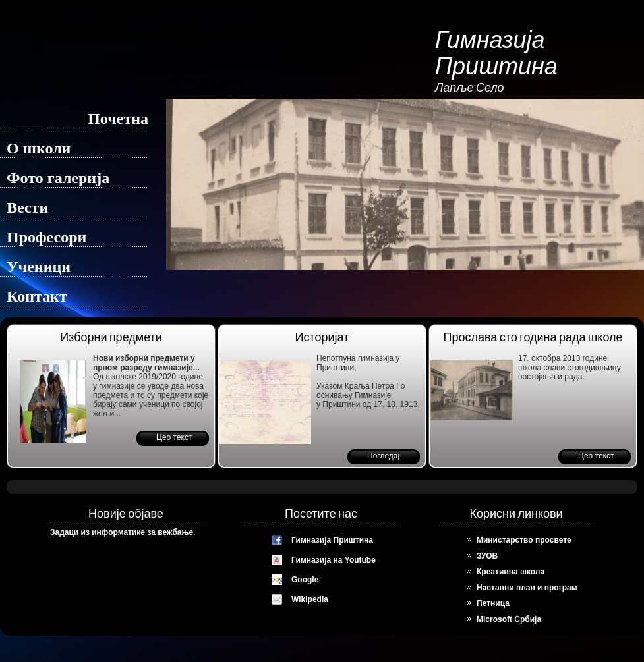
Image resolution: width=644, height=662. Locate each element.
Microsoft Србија (509, 619)
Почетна (118, 119)
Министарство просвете (524, 540)
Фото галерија (58, 178)
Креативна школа (511, 572)
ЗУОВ (487, 556)
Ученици (39, 267)
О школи (39, 148)
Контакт (37, 296)
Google (305, 580)
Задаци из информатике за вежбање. (123, 532)
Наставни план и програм (527, 588)
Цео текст (174, 437)
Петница (493, 603)
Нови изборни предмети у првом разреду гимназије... (146, 363)
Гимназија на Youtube (334, 560)
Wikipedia (310, 599)
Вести (27, 207)
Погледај (383, 456)
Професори (46, 237)
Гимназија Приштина (332, 540)
